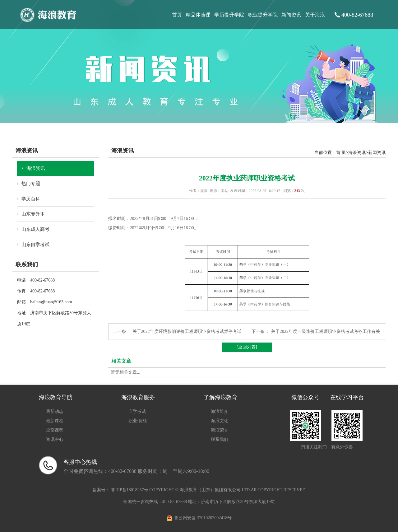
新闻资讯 (291, 15)
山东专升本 (33, 214)
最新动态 (55, 411)
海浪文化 (220, 421)
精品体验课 (198, 15)
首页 (177, 15)
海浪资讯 (36, 168)
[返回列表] (247, 347)
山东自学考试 (35, 245)
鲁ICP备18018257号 (130, 490)
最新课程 (55, 421)
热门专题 (31, 184)
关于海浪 (315, 15)
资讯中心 (55, 439)
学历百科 (31, 199)
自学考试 (137, 411)
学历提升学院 (229, 15)
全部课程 (55, 430)
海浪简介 (220, 411)
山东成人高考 (35, 229)
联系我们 (220, 439)
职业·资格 (138, 421)
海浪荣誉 (220, 430)
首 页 (341, 153)
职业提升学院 (263, 15)
